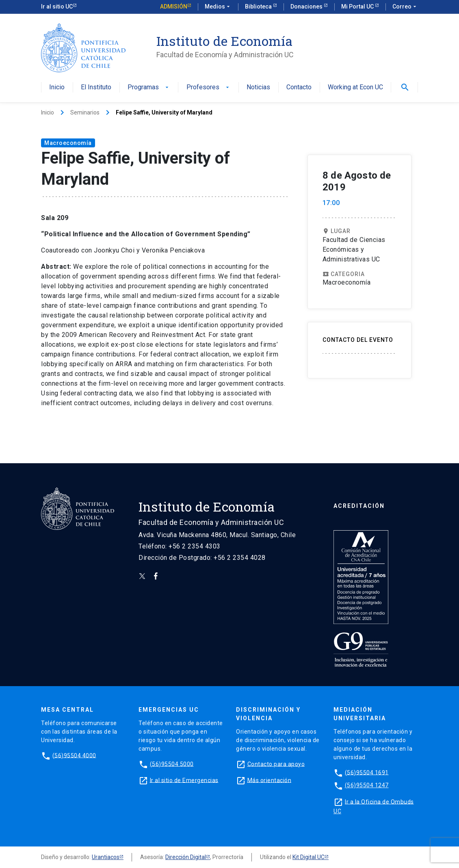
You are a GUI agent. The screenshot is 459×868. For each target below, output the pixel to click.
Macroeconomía (68, 143)
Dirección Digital (186, 857)
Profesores (209, 87)
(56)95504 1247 (367, 785)
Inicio (57, 87)
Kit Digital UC (309, 857)
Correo (405, 7)
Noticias (258, 87)
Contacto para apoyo (276, 764)
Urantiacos (106, 857)
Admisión (174, 6)
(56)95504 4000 (74, 755)
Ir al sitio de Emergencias (184, 780)
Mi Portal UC (358, 6)
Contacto (299, 87)
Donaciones (307, 6)
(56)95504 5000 (172, 764)
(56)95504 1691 (367, 772)
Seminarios (85, 112)
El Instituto (96, 87)
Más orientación (270, 780)
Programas (149, 87)
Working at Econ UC (355, 87)
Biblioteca (259, 6)
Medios (218, 7)
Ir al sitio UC (57, 6)
